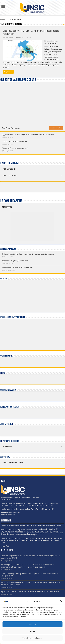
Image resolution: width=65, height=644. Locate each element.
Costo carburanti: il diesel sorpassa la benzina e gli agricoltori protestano (28, 254)
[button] (61, 601)
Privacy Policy (5, 546)
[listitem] (42, 225)
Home (3, 20)
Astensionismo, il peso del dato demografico (18, 267)
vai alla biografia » (56, 128)
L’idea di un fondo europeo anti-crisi (15, 148)
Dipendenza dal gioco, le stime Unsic (15, 261)
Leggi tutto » (8, 72)
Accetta (32, 624)
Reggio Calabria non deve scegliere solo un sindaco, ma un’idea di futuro (28, 135)
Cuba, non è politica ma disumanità (14, 141)
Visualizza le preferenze (32, 638)
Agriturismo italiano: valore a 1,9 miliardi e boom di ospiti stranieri (30, 591)
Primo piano (21, 38)
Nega (33, 631)
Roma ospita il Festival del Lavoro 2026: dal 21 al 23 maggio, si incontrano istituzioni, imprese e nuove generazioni (27, 566)
